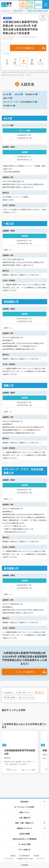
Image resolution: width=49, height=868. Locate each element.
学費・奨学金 (32, 63)
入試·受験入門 (25, 818)
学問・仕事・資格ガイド (24, 823)
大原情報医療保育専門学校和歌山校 (20, 752)
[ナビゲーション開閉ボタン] (46, 5)
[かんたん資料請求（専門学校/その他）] (31, 5)
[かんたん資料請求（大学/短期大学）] (23, 5)
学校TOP (7, 63)
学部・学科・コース (15, 64)
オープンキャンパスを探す (24, 807)
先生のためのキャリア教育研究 (25, 839)
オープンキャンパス (40, 63)
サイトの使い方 (24, 849)
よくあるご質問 (24, 844)
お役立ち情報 (25, 834)
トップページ (5, 11)
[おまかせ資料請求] (39, 5)
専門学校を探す (18, 11)
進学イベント (25, 812)
